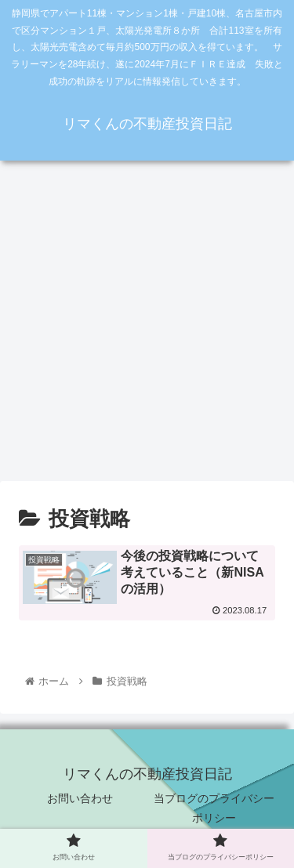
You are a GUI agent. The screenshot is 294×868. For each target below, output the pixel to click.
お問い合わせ (80, 798)
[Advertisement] (147, 326)
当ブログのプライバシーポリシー (214, 808)
